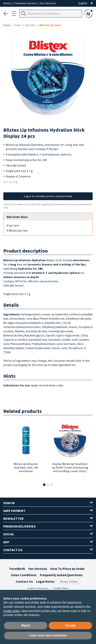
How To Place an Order (67, 569)
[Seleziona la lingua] (86, 3)
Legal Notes (45, 581)
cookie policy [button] (12, 611)
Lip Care (30, 25)
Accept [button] (70, 625)
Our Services (48, 3)
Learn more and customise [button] (48, 635)
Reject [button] (26, 625)
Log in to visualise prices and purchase (48, 196)
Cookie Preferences (38, 588)
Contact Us (24, 581)
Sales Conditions (24, 575)
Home (7, 3)
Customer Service (25, 3)
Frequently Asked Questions (61, 575)
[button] (44, 485)
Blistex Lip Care (50, 25)
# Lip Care (13, 225)
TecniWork (17, 569)
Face (18, 25)
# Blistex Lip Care (17, 230)
